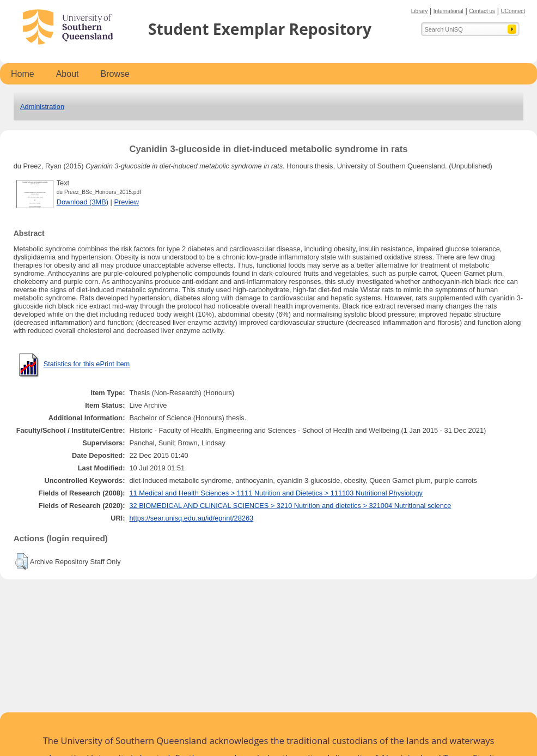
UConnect (513, 11)
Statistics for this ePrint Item (87, 364)
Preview (126, 202)
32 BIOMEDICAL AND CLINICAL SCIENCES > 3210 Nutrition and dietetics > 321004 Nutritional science (290, 506)
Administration (42, 107)
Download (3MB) (83, 202)
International (448, 11)
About (68, 74)
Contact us (482, 11)
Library (420, 11)
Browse (115, 74)
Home (23, 74)
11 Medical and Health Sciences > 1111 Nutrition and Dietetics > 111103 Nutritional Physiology (276, 493)
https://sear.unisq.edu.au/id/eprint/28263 (191, 518)
